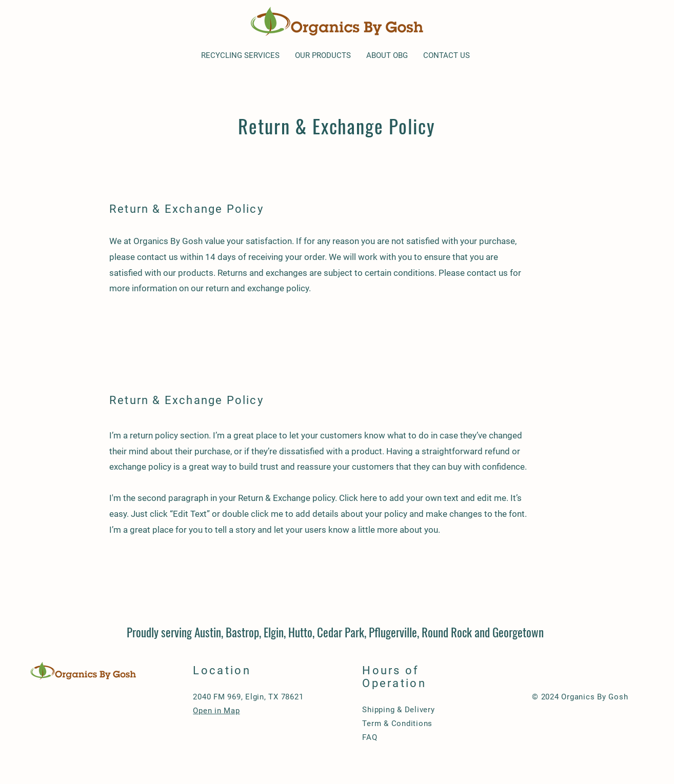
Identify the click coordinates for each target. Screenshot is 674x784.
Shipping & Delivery (398, 710)
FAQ (370, 737)
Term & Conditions (397, 723)
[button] (240, 56)
